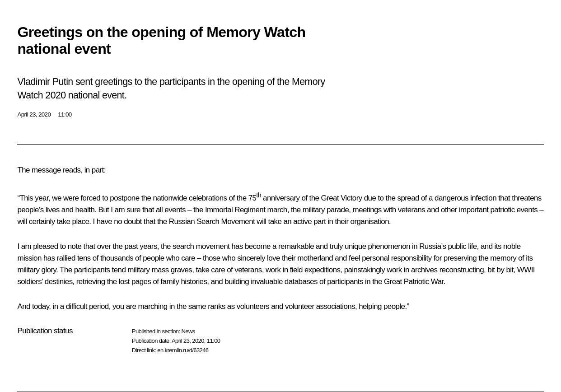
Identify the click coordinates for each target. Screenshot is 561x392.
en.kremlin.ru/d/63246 (183, 350)
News (188, 331)
